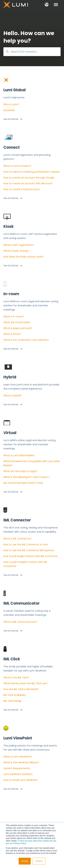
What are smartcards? (17, 322)
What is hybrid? (13, 396)
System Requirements (17, 768)
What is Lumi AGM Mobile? (19, 455)
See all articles (11, 119)
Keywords (9, 110)
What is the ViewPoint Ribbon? (21, 762)
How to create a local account (22, 189)
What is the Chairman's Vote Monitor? (26, 340)
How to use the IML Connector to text (26, 544)
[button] (47, 5)
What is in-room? (14, 316)
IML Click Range (12, 701)
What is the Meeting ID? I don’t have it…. (27, 477)
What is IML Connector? (17, 539)
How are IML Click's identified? (21, 689)
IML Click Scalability (15, 695)
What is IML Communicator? (20, 622)
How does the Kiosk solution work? (24, 257)
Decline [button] (39, 861)
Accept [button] (25, 861)
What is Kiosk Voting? (16, 251)
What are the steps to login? (20, 471)
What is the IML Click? (16, 678)
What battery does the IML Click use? (26, 683)
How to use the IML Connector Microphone (29, 550)
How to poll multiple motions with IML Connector (25, 564)
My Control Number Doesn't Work (23, 483)
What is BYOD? (12, 334)
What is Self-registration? (19, 245)
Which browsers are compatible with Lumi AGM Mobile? (31, 463)
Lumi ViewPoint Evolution (18, 774)
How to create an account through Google (29, 178)
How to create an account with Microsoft (28, 183)
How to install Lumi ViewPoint (20, 780)
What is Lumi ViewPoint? (18, 757)
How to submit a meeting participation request (31, 172)
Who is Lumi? (11, 104)
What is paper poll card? (18, 328)
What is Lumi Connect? (17, 166)
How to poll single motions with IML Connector (31, 556)
